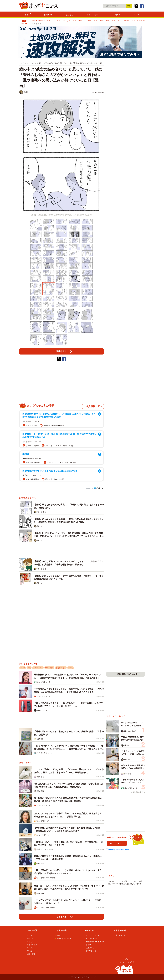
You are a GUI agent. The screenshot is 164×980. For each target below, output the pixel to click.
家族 (59, 20)
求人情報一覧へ (94, 406)
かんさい (51, 20)
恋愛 (114, 20)
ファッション (38, 668)
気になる (67, 20)
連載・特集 (31, 954)
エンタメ (116, 15)
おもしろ (48, 15)
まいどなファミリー (64, 939)
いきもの (141, 20)
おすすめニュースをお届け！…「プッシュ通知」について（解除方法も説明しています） (125, 882)
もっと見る (37, 24)
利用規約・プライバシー (95, 942)
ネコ (133, 20)
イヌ (96, 20)
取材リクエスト (92, 939)
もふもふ (69, 15)
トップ (28, 15)
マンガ (136, 15)
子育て (71, 668)
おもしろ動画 (123, 20)
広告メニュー (91, 948)
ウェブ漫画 (105, 20)
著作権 (88, 945)
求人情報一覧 (120, 935)
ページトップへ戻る (127, 962)
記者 (58, 935)
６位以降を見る (137, 792)
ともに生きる (61, 668)
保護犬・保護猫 (38, 20)
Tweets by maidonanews (118, 849)
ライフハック (93, 15)
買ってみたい (78, 20)
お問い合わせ (91, 951)
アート (89, 20)
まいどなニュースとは (94, 935)
